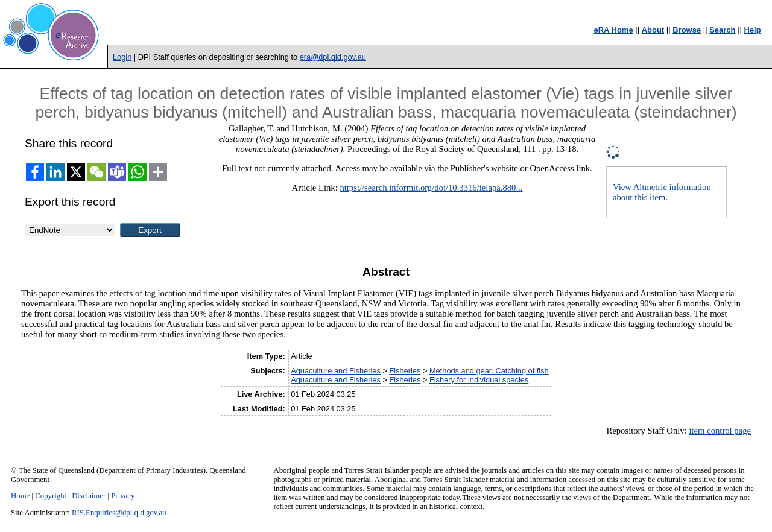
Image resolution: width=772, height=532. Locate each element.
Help (753, 30)
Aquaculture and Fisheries (336, 371)
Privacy (123, 496)
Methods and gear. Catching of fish (489, 371)
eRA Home (613, 30)
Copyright (51, 496)
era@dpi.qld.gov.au (333, 57)
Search (722, 30)
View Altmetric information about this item (662, 192)
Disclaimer (89, 496)
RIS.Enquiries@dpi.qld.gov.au (119, 513)
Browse (687, 30)
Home (20, 496)
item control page (720, 431)
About (653, 30)
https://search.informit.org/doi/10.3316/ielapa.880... (431, 188)
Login (122, 57)
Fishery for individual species (479, 380)
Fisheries (405, 371)
